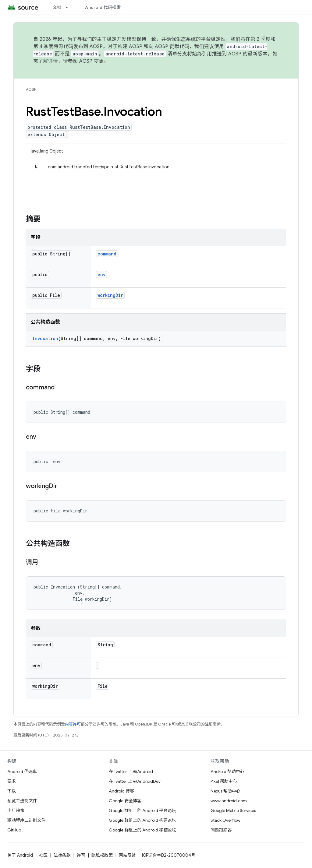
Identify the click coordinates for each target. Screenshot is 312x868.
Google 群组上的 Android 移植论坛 (142, 830)
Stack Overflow (225, 820)
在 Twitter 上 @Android (131, 771)
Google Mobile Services (233, 810)
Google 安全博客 (125, 801)
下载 (12, 791)
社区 (43, 855)
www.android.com (229, 801)
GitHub (14, 830)
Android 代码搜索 (103, 7)
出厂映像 (16, 810)
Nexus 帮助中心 (225, 791)
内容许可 (73, 724)
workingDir (110, 295)
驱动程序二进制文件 (27, 820)
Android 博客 (121, 791)
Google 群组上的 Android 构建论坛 (142, 820)
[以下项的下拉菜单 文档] (69, 7)
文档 (57, 7)
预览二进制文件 (22, 801)
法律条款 (62, 855)
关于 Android (20, 855)
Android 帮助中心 (227, 771)
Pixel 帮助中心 (224, 781)
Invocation (45, 338)
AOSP (31, 89)
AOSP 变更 (92, 61)
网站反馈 (127, 855)
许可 (81, 855)
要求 (12, 781)
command (107, 254)
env (101, 274)
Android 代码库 (22, 771)
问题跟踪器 (221, 830)
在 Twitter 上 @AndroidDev (135, 781)
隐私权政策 (102, 855)
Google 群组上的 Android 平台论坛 (142, 810)
